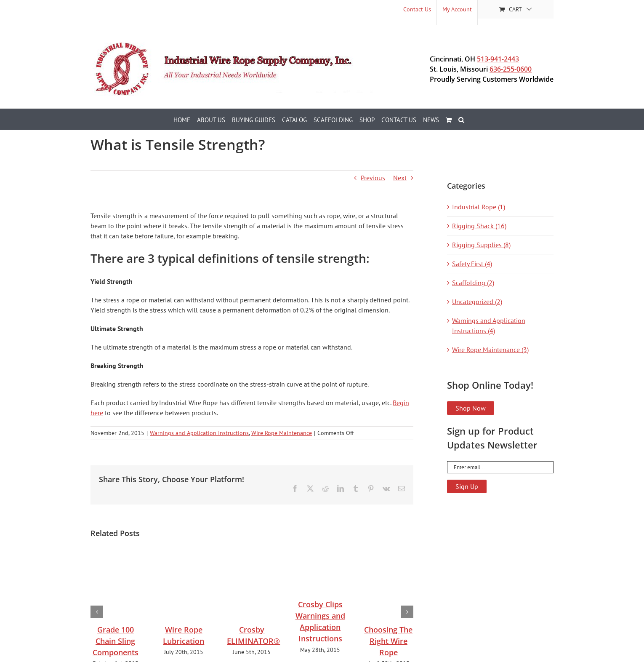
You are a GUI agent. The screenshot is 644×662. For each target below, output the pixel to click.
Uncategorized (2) (477, 302)
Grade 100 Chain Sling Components (116, 641)
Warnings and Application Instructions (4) (489, 326)
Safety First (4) (472, 264)
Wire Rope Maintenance (282, 433)
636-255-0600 (511, 69)
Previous (373, 178)
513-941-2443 (498, 59)
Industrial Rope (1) (479, 207)
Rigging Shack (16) (479, 226)
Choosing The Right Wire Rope (388, 641)
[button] (461, 119)
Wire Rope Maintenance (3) (490, 350)
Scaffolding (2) (473, 283)
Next (400, 178)
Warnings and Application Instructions (199, 433)
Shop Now (471, 408)
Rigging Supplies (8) (481, 245)
